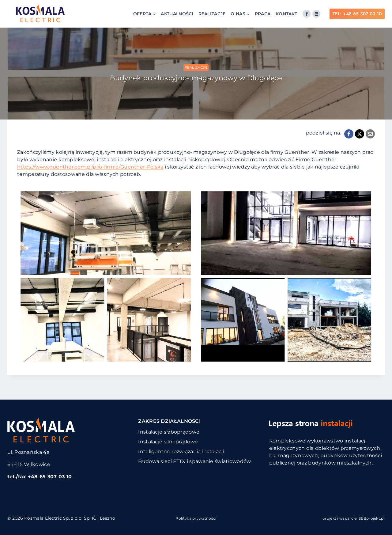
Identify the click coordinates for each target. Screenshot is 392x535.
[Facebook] (307, 14)
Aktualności (177, 14)
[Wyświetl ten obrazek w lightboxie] (106, 277)
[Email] (370, 134)
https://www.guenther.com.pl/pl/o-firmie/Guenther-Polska (90, 167)
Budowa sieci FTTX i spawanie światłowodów (194, 461)
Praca (263, 14)
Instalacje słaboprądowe (169, 432)
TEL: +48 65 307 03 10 (357, 14)
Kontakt (286, 14)
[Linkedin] (316, 14)
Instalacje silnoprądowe (168, 442)
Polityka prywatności (196, 518)
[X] (360, 134)
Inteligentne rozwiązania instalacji (181, 452)
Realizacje (212, 14)
